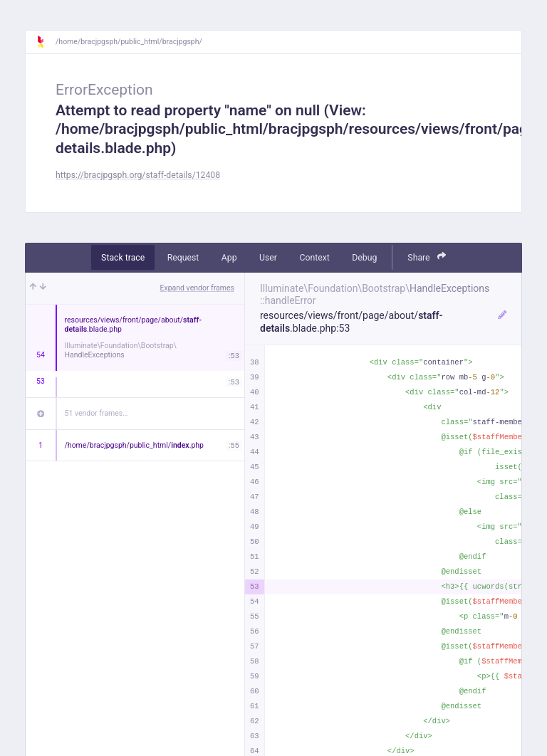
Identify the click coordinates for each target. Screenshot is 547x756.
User (268, 258)
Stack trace (123, 258)
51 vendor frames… (97, 413)
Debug (364, 258)
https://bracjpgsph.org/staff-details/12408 (138, 175)
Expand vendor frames (197, 288)
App (229, 258)
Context (314, 258)
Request (183, 258)
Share (427, 257)
